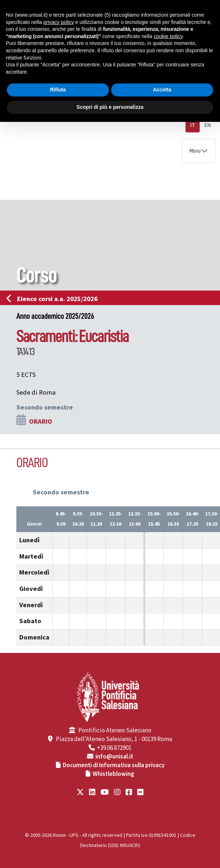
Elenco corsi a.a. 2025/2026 (54, 299)
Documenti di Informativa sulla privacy (114, 765)
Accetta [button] (162, 90)
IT (193, 125)
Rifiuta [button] (58, 90)
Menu (195, 151)
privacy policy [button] (59, 22)
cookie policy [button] (168, 36)
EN (208, 125)
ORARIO (41, 421)
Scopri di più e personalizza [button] (110, 107)
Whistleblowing (113, 774)
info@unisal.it (114, 757)
